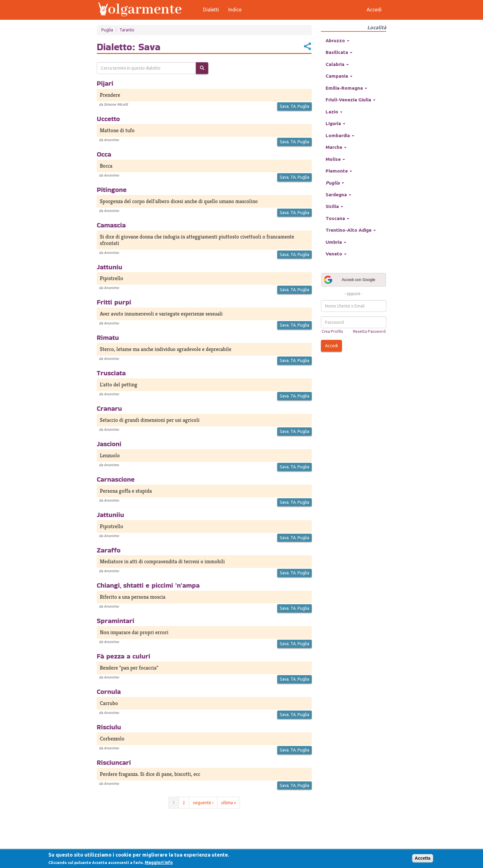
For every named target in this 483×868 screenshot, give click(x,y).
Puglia (107, 30)
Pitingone (112, 189)
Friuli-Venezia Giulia (351, 100)
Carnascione (116, 479)
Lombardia (340, 135)
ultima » (229, 803)
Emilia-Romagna (346, 88)
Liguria (335, 123)
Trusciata (111, 373)
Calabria (337, 64)
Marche (336, 147)
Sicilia (334, 206)
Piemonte (339, 171)
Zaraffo (109, 550)
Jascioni (109, 444)
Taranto (127, 30)
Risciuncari (114, 762)
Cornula (109, 691)
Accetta (423, 858)
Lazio (334, 112)
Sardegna (338, 195)
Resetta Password (369, 331)
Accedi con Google (349, 280)
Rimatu (108, 337)
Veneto (336, 254)
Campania (339, 76)
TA (293, 106)
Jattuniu (110, 267)
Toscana (337, 218)
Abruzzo (337, 41)
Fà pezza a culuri (124, 656)
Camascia (111, 225)
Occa (104, 154)
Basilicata (339, 52)
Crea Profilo (332, 331)
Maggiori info (159, 862)
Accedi (331, 346)
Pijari (105, 83)
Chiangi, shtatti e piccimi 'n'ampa (148, 585)
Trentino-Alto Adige (351, 230)
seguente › (203, 803)
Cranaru (109, 408)
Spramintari (116, 621)
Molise (335, 159)
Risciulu (109, 727)
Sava (284, 106)
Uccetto (108, 119)
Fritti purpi (114, 302)
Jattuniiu (110, 515)
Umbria (336, 242)
